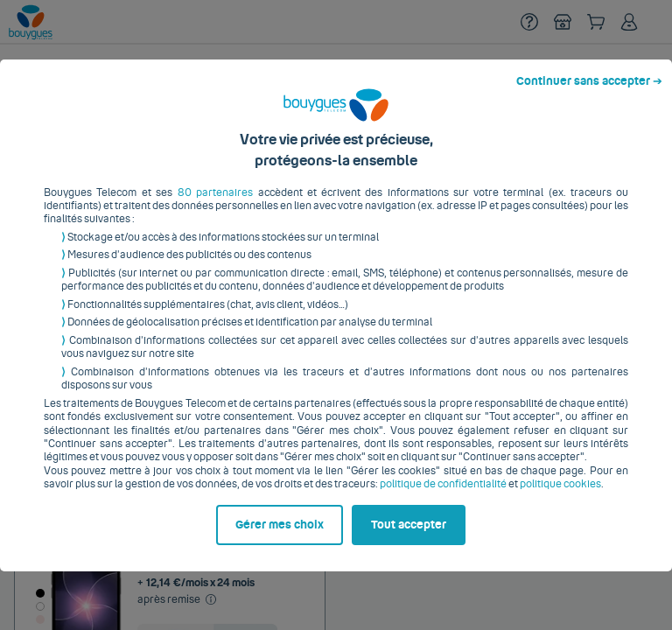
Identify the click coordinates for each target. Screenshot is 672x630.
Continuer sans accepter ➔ (589, 94)
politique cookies (560, 498)
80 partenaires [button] (215, 206)
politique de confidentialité (443, 498)
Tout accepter (409, 538)
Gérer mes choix (280, 538)
